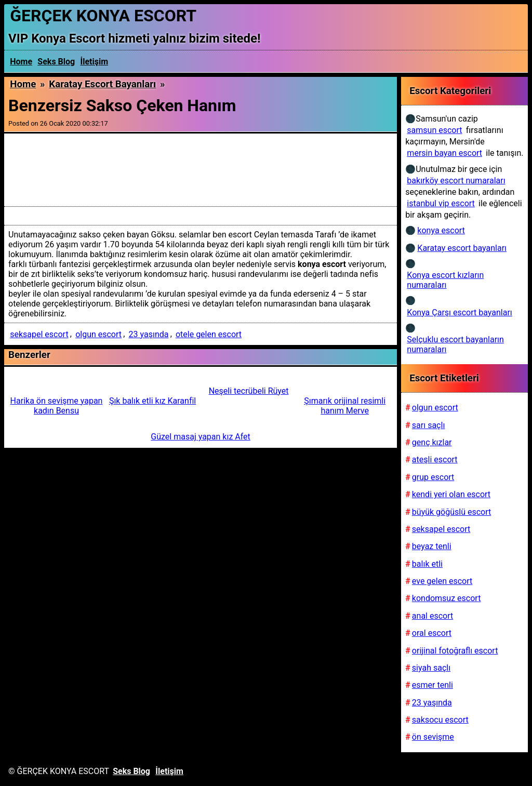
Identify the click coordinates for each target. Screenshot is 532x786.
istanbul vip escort (441, 203)
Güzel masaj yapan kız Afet (201, 437)
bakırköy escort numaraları (456, 181)
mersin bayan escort (444, 153)
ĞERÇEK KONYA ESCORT (103, 16)
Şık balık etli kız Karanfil (152, 401)
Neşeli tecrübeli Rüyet (249, 391)
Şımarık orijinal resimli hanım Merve (345, 406)
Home (21, 62)
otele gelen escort (209, 334)
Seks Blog (56, 62)
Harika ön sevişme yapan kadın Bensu (57, 406)
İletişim (95, 62)
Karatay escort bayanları (102, 84)
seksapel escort (39, 334)
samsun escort (434, 130)
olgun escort (98, 334)
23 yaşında (149, 334)
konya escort (441, 230)
